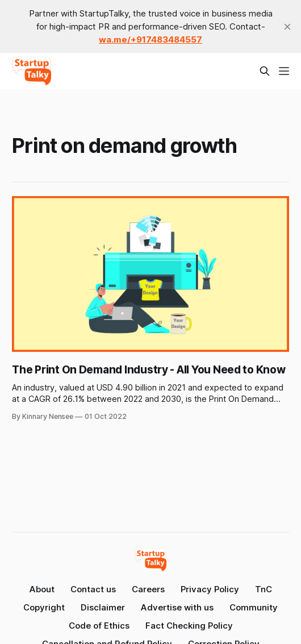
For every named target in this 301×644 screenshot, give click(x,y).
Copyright (44, 607)
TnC (264, 589)
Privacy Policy (210, 589)
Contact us (93, 589)
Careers (148, 589)
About (42, 589)
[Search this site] (265, 71)
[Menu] (284, 71)
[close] (287, 27)
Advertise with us (177, 607)
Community (254, 607)
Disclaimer (103, 607)
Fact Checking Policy (189, 626)
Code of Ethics (99, 626)
